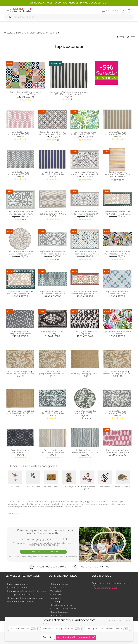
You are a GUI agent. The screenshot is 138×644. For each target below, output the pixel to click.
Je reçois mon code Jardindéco (43, 551)
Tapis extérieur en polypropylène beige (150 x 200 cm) (85, 374)
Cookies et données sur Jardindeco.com (69, 620)
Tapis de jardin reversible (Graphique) (85, 333)
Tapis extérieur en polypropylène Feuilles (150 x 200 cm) (53, 374)
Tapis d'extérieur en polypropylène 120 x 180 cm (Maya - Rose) (20, 134)
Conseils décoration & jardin (63, 608)
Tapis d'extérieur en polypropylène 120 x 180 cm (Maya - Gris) (20, 174)
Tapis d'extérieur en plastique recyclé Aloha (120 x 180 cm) (20, 412)
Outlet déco (56, 595)
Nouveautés (56, 598)
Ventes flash (56, 591)
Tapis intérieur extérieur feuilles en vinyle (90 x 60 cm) (85, 133)
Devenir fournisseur (60, 612)
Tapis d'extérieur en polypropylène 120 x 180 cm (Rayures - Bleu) (53, 174)
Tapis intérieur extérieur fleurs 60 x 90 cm (117, 333)
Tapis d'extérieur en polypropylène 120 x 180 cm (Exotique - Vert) (53, 413)
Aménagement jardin (24, 33)
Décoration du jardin (48, 33)
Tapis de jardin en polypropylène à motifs (20, 333)
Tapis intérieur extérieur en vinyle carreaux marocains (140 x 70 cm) (85, 214)
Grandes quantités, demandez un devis (25, 598)
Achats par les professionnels (21, 595)
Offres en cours (58, 588)
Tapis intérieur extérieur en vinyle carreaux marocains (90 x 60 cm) (85, 174)
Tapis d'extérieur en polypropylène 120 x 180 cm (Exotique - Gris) (117, 413)
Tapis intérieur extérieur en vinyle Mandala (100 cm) (20, 253)
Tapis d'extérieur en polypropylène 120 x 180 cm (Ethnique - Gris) (85, 452)
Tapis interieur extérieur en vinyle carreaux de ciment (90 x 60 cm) (53, 134)
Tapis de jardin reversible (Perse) (53, 333)
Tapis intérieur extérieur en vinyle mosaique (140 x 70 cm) (117, 253)
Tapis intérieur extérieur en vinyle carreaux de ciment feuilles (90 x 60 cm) (20, 214)
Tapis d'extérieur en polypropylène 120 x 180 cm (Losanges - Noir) (20, 452)
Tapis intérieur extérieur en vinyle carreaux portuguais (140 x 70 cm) (53, 294)
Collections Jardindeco (61, 605)
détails (48, 623)
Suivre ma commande (18, 584)
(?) (28, 629)
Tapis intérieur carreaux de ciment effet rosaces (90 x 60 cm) (20, 294)
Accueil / (8, 33)
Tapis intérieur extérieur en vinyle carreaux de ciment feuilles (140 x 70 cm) (53, 254)
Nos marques (57, 601)
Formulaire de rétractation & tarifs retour (27, 591)
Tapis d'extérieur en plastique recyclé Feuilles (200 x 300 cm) (20, 373)
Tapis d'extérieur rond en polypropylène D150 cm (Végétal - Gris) (85, 413)
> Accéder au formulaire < (106, 588)
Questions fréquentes (17, 588)
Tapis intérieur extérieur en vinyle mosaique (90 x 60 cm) (26, 93)
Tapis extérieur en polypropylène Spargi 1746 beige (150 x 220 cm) (117, 174)
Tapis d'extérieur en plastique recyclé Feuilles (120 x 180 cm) (117, 373)
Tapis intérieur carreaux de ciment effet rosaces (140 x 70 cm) (117, 214)
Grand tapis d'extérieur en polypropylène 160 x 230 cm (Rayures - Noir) (69, 93)
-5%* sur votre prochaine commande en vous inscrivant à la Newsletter (43, 532)
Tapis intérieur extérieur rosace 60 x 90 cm (117, 293)
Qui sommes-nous (59, 584)
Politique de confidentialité (20, 601)
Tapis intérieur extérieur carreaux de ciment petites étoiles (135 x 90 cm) (85, 254)
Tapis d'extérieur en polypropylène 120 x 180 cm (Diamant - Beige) (53, 214)
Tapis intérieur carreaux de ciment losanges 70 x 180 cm (85, 293)
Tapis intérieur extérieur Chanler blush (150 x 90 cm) (117, 451)
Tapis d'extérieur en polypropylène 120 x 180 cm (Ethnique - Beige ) (53, 452)
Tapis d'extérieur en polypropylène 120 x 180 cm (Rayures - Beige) (117, 134)
